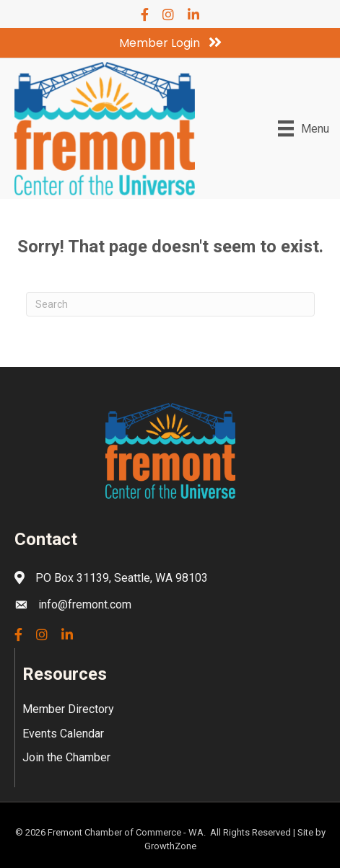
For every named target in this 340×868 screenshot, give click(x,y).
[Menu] (304, 128)
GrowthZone (170, 846)
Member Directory (68, 709)
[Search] (170, 304)
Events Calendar (63, 734)
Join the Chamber (66, 757)
